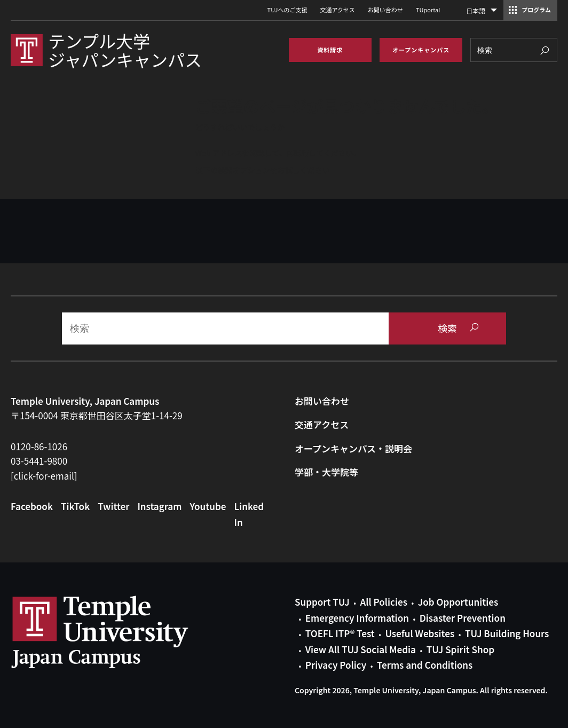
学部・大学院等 (326, 472)
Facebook (32, 506)
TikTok (75, 506)
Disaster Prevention (463, 618)
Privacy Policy (336, 665)
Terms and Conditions (425, 665)
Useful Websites (420, 633)
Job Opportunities (458, 602)
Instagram (159, 506)
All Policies (384, 602)
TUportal (428, 10)
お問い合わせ (385, 10)
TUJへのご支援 (287, 10)
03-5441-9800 (39, 461)
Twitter (113, 506)
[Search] (514, 50)
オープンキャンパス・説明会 (353, 448)
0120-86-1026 (39, 446)
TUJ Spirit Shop (460, 649)
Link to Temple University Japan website (117, 632)
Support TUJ (322, 602)
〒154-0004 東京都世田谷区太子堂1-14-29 (97, 415)
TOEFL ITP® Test (340, 633)
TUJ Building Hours (507, 633)
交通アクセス (337, 10)
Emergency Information (357, 618)
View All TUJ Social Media (361, 649)
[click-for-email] (44, 476)
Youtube (208, 506)
